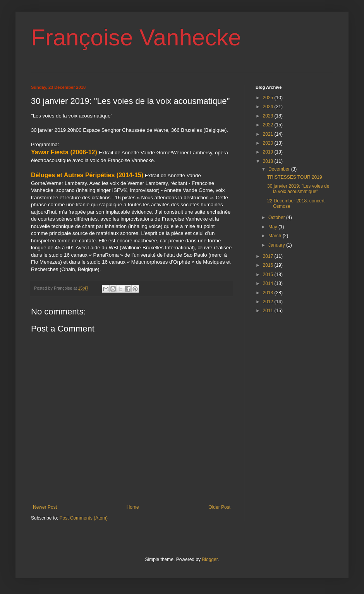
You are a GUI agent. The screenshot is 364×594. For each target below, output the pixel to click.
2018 (269, 161)
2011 (269, 311)
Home (133, 507)
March (276, 236)
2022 (269, 125)
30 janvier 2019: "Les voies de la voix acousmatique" (298, 189)
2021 (269, 134)
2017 (269, 256)
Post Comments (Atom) (83, 518)
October (277, 218)
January (277, 245)
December (280, 169)
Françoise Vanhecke (136, 37)
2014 (269, 283)
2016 (269, 265)
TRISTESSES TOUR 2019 (295, 177)
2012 (269, 302)
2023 (269, 116)
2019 (269, 152)
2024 (269, 107)
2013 (269, 293)
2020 (269, 143)
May (273, 227)
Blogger (210, 559)
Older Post (219, 507)
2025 (269, 98)
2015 (269, 275)
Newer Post (45, 507)
